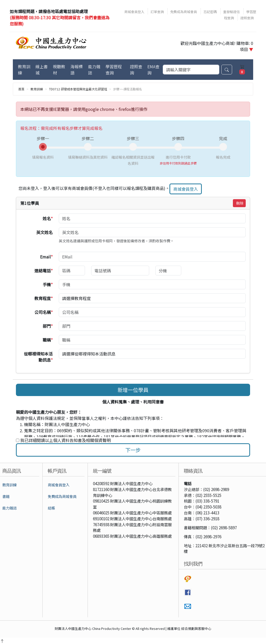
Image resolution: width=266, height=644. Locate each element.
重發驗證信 (231, 12)
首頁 (21, 89)
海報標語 (77, 70)
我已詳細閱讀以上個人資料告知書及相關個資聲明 (63, 440)
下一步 (133, 450)
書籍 (6, 496)
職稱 (48, 340)
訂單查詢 (157, 12)
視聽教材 (59, 70)
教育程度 (44, 298)
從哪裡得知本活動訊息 (39, 357)
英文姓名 (45, 232)
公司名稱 (44, 312)
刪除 (240, 203)
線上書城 (42, 70)
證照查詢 (247, 18)
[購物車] (242, 70)
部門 (48, 326)
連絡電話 (44, 271)
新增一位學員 (133, 390)
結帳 (51, 508)
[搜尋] (191, 70)
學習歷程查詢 (114, 70)
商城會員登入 (135, 12)
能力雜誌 (94, 70)
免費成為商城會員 (184, 12)
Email (47, 257)
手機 (48, 284)
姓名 (48, 218)
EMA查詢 (153, 70)
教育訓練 (24, 70)
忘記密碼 (210, 12)
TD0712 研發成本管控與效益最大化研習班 (78, 89)
